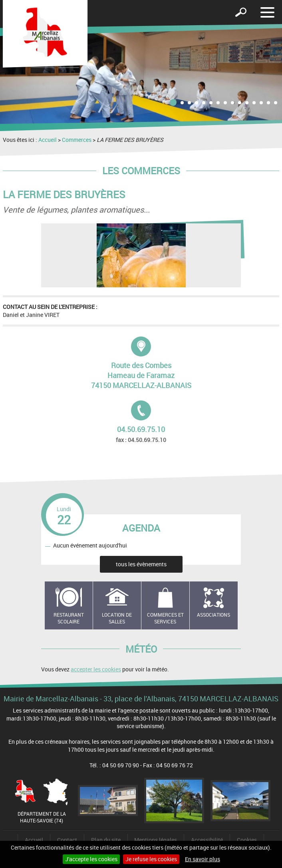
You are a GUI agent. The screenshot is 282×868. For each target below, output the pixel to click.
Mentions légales (156, 840)
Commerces (77, 140)
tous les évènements (141, 564)
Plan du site (106, 840)
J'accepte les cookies (91, 859)
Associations (213, 615)
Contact (67, 840)
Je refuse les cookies (151, 859)
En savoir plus (203, 859)
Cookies (247, 840)
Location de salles (117, 618)
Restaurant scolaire (69, 618)
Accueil (48, 140)
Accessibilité (207, 840)
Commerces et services (165, 618)
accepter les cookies (96, 669)
